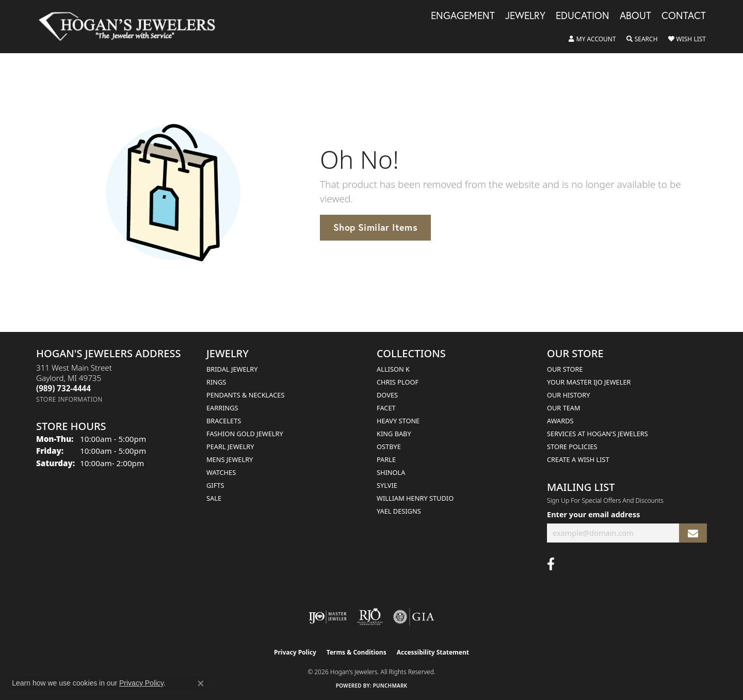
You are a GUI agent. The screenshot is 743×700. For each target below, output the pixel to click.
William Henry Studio (415, 498)
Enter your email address (593, 514)
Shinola (391, 472)
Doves (387, 395)
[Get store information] (69, 399)
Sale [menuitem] (214, 498)
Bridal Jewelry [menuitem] (232, 369)
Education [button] (583, 16)
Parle (386, 459)
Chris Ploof (398, 382)
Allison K (393, 369)
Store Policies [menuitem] (572, 447)
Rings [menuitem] (216, 382)
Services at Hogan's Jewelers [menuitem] (597, 434)
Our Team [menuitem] (564, 408)
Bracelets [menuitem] (224, 421)
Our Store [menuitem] (565, 369)
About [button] (635, 16)
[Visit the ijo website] (328, 617)
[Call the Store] (63, 388)
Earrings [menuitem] (222, 408)
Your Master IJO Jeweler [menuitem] (589, 382)
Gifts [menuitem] (215, 485)
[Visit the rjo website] (370, 617)
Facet (386, 408)
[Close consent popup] (201, 683)
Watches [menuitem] (221, 472)
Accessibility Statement (433, 652)
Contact (684, 16)
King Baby (394, 434)
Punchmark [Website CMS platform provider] (390, 686)
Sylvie (387, 485)
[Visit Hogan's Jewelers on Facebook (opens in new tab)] (551, 564)
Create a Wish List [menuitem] (578, 459)
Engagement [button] (463, 16)
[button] (592, 39)
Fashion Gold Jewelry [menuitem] (245, 434)
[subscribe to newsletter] (693, 533)
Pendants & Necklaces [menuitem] (245, 395)
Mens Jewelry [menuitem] (230, 459)
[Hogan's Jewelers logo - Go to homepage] (131, 27)
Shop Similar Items (375, 227)
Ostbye (389, 447)
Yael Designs (399, 511)
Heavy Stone (398, 421)
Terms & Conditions (357, 652)
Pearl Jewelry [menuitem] (230, 447)
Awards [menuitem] (560, 421)
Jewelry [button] (525, 16)
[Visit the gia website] (414, 617)
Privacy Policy (295, 652)
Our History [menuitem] (569, 395)
